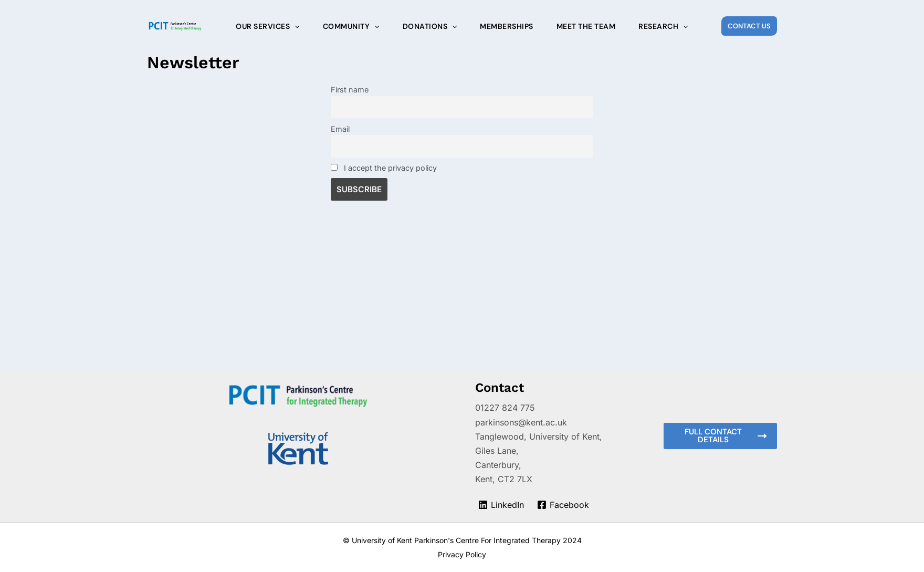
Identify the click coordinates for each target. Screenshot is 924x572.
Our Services (267, 26)
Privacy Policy (462, 554)
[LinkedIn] (501, 505)
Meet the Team (586, 26)
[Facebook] (563, 505)
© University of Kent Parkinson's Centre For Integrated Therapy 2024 (462, 540)
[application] (295, 26)
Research (663, 26)
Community (351, 26)
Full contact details (726, 436)
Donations (430, 26)
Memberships (507, 26)
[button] (749, 26)
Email (340, 129)
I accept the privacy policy (384, 168)
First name (350, 90)
